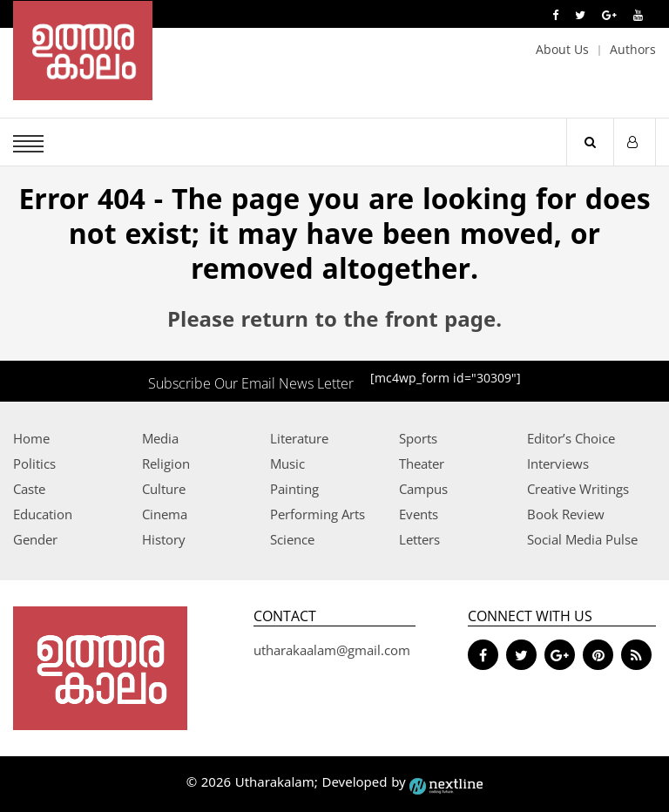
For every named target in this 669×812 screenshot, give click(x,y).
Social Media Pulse (582, 539)
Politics (34, 464)
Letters (419, 539)
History (164, 539)
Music (287, 464)
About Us (562, 49)
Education (43, 514)
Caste (29, 489)
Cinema (165, 514)
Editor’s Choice (571, 438)
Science (292, 539)
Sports (418, 438)
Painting (294, 489)
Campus (423, 489)
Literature (299, 438)
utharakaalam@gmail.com (332, 650)
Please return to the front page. (334, 321)
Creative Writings (578, 489)
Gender (35, 539)
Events (419, 514)
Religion (166, 464)
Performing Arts (318, 514)
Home (31, 438)
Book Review (566, 514)
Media (160, 438)
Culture (164, 489)
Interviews (558, 464)
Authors (633, 49)
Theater (422, 464)
